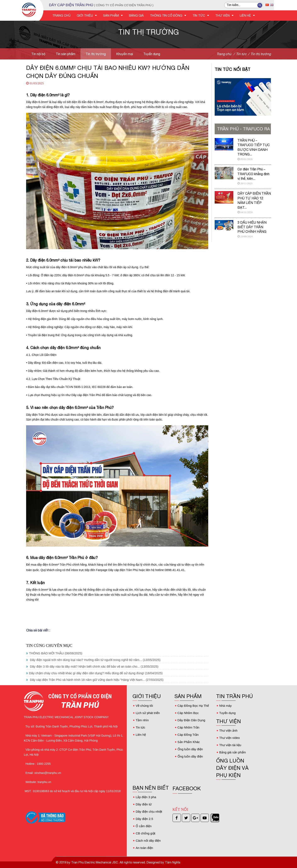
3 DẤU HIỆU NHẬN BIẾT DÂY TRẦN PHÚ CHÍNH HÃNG (252, 227)
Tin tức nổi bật (232, 69)
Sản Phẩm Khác (189, 742)
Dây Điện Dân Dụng (191, 720)
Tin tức (140, 727)
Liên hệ (141, 735)
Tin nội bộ (38, 54)
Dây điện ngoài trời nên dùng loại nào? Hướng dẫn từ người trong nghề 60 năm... (93, 660)
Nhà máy (225, 706)
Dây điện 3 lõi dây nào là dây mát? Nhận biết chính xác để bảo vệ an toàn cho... (92, 666)
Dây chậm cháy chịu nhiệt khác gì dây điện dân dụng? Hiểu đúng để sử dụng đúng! (94, 673)
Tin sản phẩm (66, 54)
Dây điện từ (144, 804)
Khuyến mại (125, 54)
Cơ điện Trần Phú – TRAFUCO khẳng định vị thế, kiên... (253, 174)
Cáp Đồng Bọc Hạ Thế (193, 706)
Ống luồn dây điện (190, 749)
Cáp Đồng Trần (188, 735)
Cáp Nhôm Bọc (188, 713)
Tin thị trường (96, 54)
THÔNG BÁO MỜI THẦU (54, 653)
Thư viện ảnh (228, 730)
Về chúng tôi (144, 706)
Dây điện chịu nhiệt (149, 812)
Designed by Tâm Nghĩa (163, 862)
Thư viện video (229, 738)
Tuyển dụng (152, 54)
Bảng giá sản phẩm (232, 752)
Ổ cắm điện (144, 826)
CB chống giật (145, 833)
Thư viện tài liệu (230, 745)
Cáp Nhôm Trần (189, 727)
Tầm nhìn (142, 720)
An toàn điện (144, 848)
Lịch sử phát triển (148, 713)
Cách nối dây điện (148, 841)
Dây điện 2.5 (144, 819)
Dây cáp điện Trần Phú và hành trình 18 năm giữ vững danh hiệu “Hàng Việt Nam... (95, 680)
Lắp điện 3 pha (146, 797)
